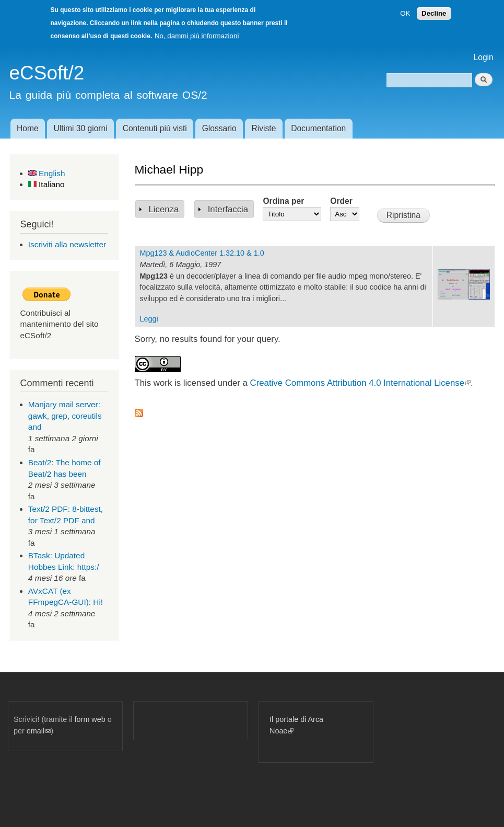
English (47, 173)
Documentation (318, 128)
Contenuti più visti (155, 128)
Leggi (149, 319)
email (39, 731)
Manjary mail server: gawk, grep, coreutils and (65, 416)
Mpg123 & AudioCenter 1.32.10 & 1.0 (202, 253)
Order (341, 201)
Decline (434, 13)
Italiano (46, 184)
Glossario (219, 128)
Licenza (164, 209)
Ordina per (283, 201)
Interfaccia (228, 209)
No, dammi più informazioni (197, 36)
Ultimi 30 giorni (81, 128)
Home (28, 128)
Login (484, 57)
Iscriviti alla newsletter (67, 244)
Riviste (264, 128)
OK (405, 13)
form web (90, 719)
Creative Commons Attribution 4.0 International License (360, 383)
